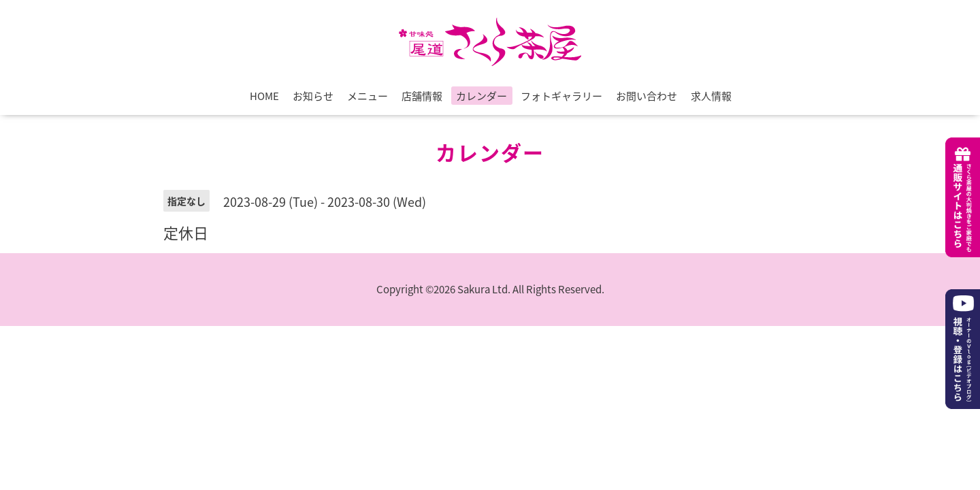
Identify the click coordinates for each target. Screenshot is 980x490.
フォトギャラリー (561, 96)
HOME (264, 96)
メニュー (367, 96)
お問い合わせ (647, 96)
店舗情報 (422, 96)
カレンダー (481, 96)
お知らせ (313, 96)
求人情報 (711, 96)
